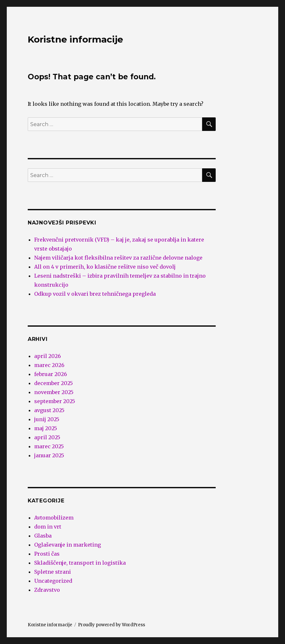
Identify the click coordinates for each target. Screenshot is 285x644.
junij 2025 (47, 419)
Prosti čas (47, 554)
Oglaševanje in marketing (68, 545)
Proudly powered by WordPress (112, 625)
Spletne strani (53, 572)
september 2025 (55, 401)
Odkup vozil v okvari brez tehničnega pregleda (95, 294)
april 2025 (47, 437)
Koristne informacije (75, 39)
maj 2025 (46, 428)
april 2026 (48, 356)
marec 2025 (49, 446)
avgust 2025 (49, 410)
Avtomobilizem (54, 518)
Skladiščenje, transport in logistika (80, 563)
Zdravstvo (47, 590)
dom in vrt (48, 527)
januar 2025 (49, 455)
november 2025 (54, 392)
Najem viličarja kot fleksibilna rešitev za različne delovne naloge (118, 258)
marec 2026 (49, 365)
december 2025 (54, 383)
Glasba (43, 536)
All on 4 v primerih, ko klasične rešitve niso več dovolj (105, 267)
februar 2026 (51, 374)
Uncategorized (53, 581)
